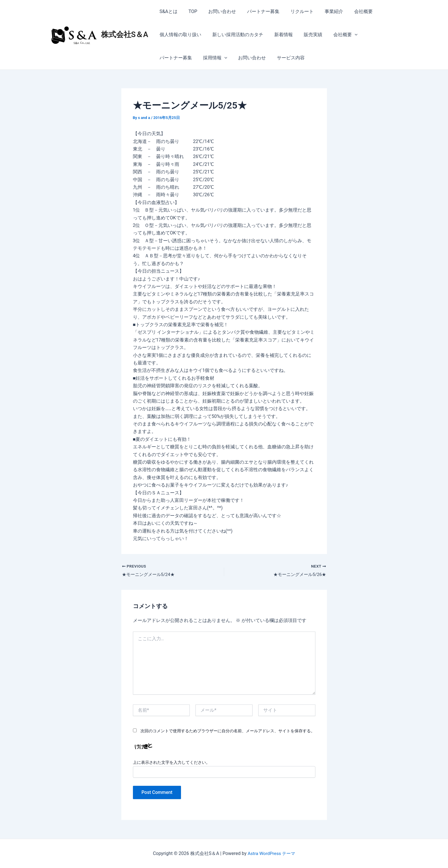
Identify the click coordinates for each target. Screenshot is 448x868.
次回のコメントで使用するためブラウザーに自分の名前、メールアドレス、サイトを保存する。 (228, 731)
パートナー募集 (257, 11)
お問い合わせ (218, 11)
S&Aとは (168, 11)
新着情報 (279, 35)
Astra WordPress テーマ (271, 853)
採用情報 (171, 58)
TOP (190, 11)
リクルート (294, 11)
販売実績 (307, 35)
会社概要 (352, 11)
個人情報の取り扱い (180, 35)
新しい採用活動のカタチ (235, 35)
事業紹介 (324, 11)
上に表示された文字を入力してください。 (171, 763)
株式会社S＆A (125, 34)
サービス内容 (243, 58)
